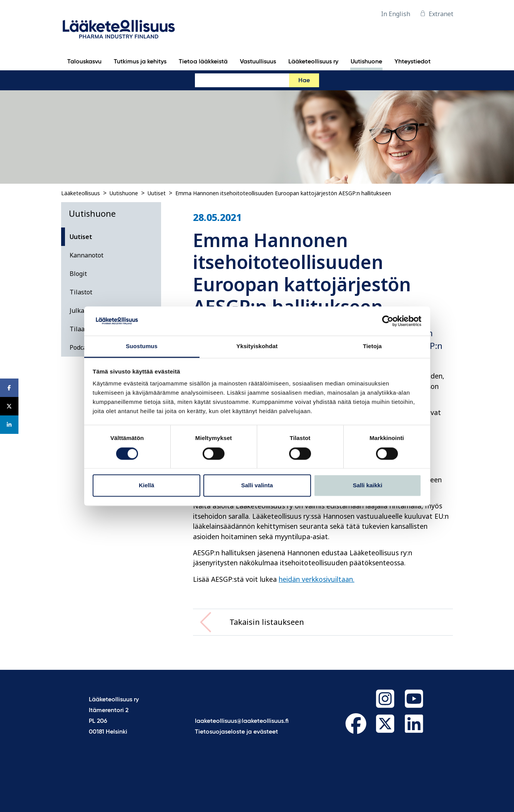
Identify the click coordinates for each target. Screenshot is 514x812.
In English (396, 14)
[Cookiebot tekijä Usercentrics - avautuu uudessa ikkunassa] (388, 321)
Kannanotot (86, 255)
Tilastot (81, 292)
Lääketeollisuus (81, 193)
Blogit (78, 274)
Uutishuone (124, 193)
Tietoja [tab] (372, 346)
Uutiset (157, 193)
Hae (304, 81)
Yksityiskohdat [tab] (257, 346)
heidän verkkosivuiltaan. (317, 579)
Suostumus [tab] (142, 346)
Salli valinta (257, 486)
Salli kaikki (368, 486)
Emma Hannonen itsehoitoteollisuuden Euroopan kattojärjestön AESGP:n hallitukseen (283, 193)
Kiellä (146, 486)
